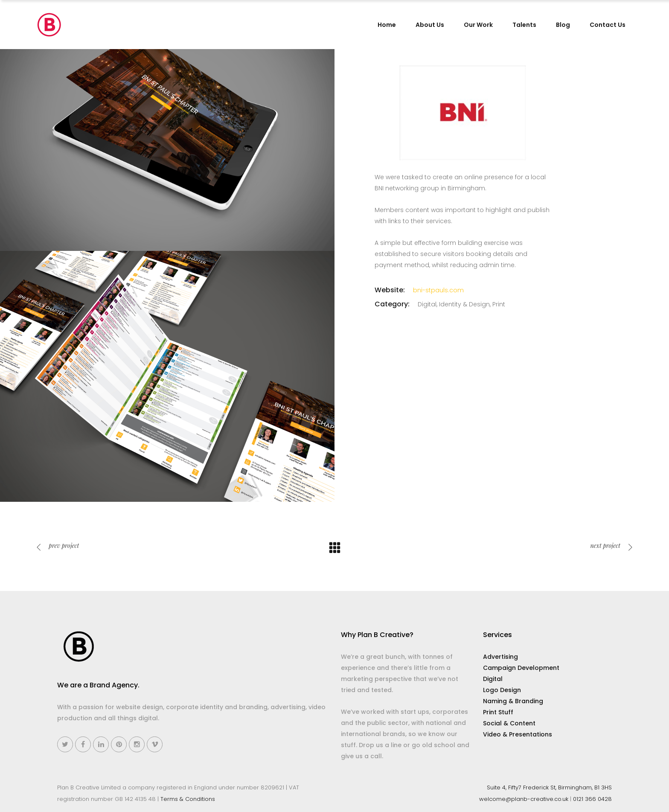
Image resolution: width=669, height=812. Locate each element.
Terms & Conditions (188, 799)
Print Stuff (498, 712)
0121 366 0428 (592, 799)
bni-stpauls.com (438, 290)
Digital (493, 679)
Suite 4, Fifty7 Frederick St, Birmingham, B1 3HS (549, 787)
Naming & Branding (513, 701)
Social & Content (509, 723)
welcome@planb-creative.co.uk (524, 799)
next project (611, 546)
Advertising (500, 657)
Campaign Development (521, 668)
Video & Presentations (518, 734)
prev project (58, 546)
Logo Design (502, 690)
